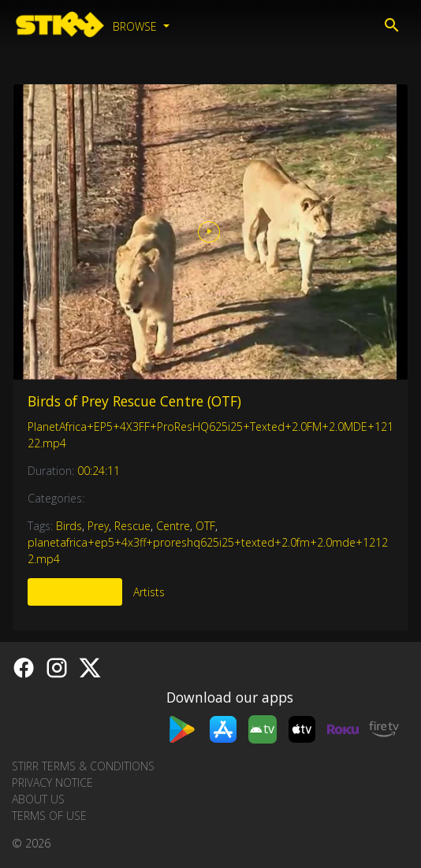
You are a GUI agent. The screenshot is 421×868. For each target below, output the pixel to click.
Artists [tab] (149, 592)
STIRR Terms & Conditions (83, 766)
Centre (173, 526)
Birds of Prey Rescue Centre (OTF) (134, 401)
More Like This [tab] (75, 592)
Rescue (132, 526)
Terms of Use (49, 816)
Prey (98, 526)
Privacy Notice (52, 783)
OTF (205, 526)
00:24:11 (99, 471)
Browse (136, 26)
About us (38, 799)
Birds (69, 526)
